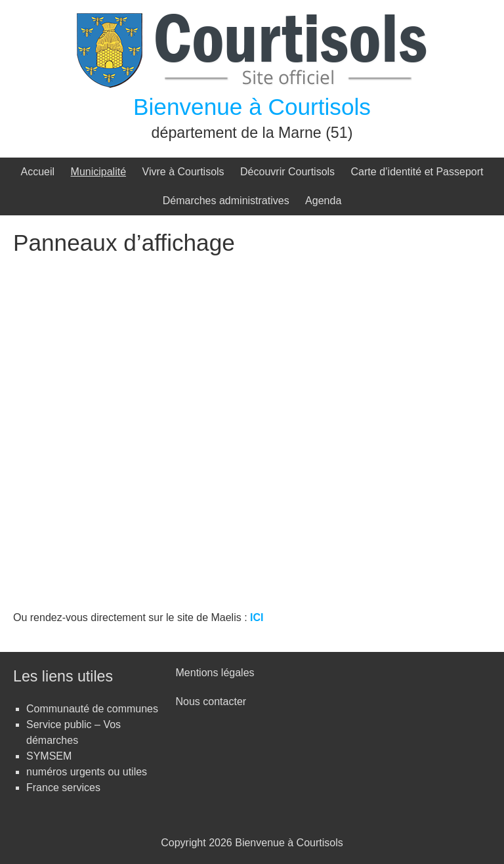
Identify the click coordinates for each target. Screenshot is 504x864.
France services (63, 788)
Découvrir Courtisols (287, 172)
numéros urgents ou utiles (87, 772)
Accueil (38, 172)
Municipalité (98, 172)
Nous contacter (211, 702)
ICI (257, 617)
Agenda (323, 201)
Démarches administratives (226, 201)
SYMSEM (49, 756)
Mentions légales (215, 673)
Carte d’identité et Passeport (417, 172)
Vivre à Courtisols (183, 172)
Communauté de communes (92, 709)
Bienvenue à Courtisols (252, 107)
